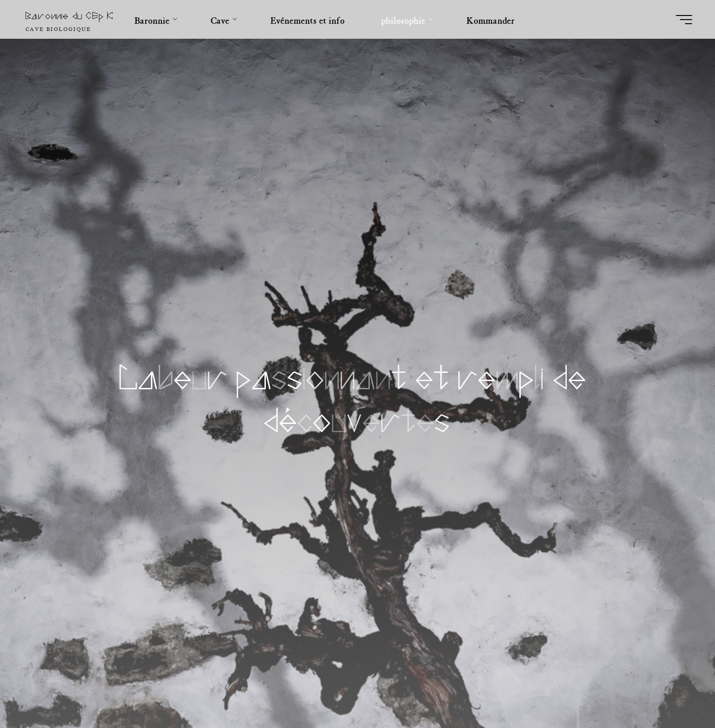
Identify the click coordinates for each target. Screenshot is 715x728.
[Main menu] (684, 20)
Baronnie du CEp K (70, 16)
